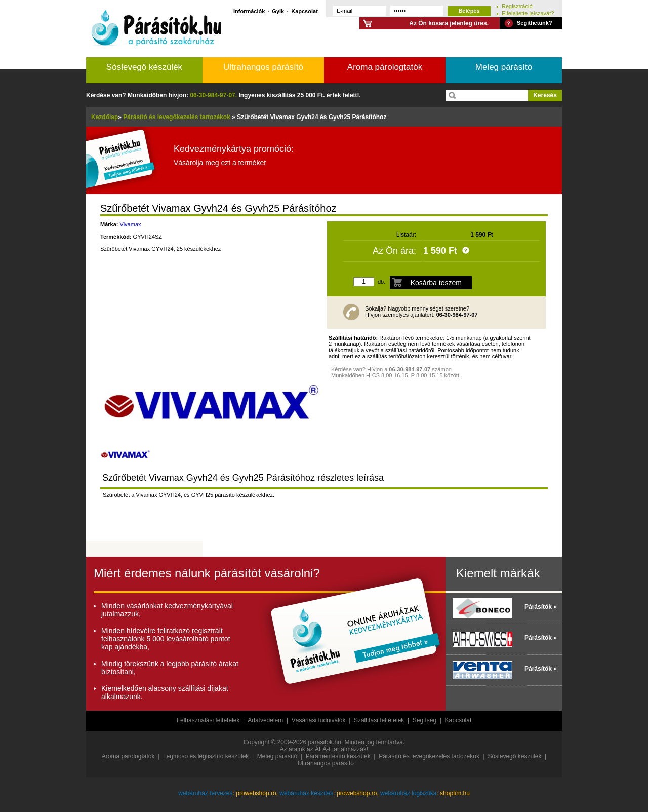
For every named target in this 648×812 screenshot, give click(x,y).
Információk (249, 11)
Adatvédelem (265, 720)
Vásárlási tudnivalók (319, 720)
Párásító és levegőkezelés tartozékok (429, 756)
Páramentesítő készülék (338, 756)
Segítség (424, 720)
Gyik (278, 11)
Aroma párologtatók (385, 67)
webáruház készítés (306, 793)
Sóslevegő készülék (144, 67)
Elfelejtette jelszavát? (528, 13)
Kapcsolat (305, 11)
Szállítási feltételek (379, 720)
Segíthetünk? (535, 23)
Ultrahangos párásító (263, 67)
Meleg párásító (504, 67)
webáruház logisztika (408, 793)
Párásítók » (541, 607)
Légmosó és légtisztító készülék (206, 756)
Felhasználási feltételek (208, 720)
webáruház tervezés (205, 793)
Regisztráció (517, 6)
